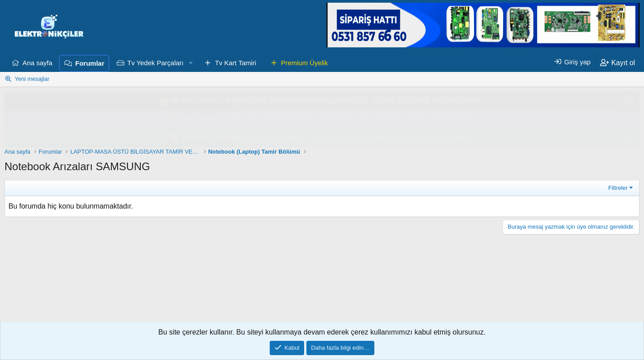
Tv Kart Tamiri (236, 63)
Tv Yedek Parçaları (156, 63)
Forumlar (90, 63)
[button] (191, 63)
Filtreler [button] (618, 188)
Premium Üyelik (304, 63)
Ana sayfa (37, 63)
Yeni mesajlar (32, 79)
